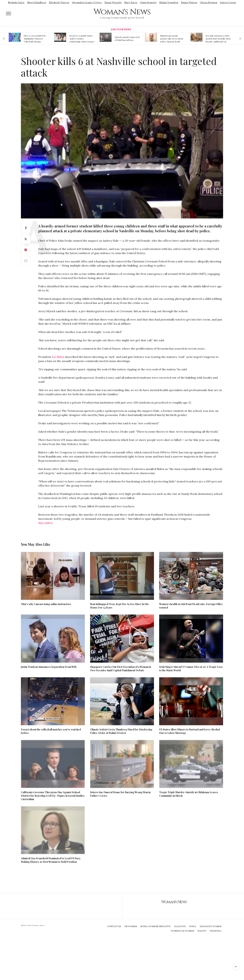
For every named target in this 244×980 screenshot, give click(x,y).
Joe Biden (58, 357)
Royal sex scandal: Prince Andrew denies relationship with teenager (82, 39)
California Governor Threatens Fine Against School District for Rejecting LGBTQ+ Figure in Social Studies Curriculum (53, 796)
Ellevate (180, 926)
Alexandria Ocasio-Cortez (87, 2)
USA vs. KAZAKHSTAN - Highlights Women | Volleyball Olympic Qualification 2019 (35, 39)
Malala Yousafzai (169, 2)
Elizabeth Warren (59, 2)
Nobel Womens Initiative (156, 926)
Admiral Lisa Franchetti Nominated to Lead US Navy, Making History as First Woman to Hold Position (51, 860)
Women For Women (182, 931)
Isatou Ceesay (228, 2)
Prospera (216, 931)
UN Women (131, 926)
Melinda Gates (16, 2)
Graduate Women (211, 926)
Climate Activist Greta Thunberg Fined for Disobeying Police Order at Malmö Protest (121, 731)
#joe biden (45, 523)
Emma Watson (189, 2)
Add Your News (121, 29)
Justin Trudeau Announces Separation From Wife (49, 667)
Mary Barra (131, 2)
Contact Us (114, 926)
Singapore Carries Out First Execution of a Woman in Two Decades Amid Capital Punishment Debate (121, 669)
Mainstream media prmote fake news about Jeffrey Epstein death (172, 39)
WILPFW (202, 931)
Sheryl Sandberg (37, 2)
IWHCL (193, 926)
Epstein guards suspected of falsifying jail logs (127, 38)
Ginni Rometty (148, 2)
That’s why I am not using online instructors (46, 604)
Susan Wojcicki (113, 2)
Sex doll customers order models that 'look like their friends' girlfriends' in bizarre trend (218, 39)
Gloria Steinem (209, 2)
